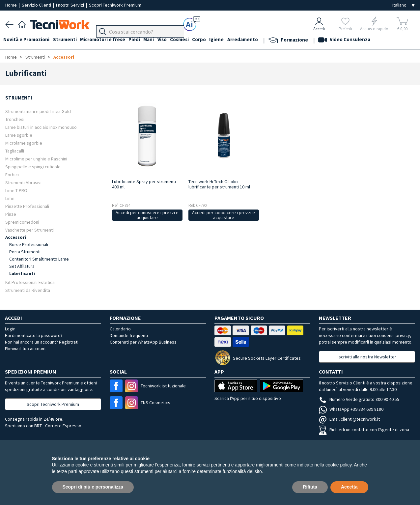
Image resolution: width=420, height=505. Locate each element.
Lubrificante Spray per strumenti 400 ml (144, 184)
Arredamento (261, 40)
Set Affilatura (22, 266)
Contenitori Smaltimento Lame (39, 259)
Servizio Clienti (37, 5)
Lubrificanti (22, 273)
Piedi (142, 40)
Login (10, 329)
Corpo (214, 40)
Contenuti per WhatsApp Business (143, 342)
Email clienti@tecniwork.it (349, 419)
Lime (10, 198)
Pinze (11, 214)
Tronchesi (15, 119)
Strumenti (69, 40)
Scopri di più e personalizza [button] (93, 487)
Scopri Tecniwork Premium (115, 5)
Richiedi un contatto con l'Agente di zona (364, 430)
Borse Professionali (29, 244)
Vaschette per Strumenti (29, 230)
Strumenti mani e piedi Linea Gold (38, 111)
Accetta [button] (349, 487)
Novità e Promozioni (28, 40)
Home (12, 5)
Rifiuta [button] (310, 487)
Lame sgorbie (19, 135)
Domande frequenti (129, 335)
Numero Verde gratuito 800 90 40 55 (359, 399)
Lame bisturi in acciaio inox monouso (41, 127)
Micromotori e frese (108, 40)
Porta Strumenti (25, 252)
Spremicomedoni (22, 222)
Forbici (12, 174)
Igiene (234, 40)
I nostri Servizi (70, 5)
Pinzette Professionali (27, 206)
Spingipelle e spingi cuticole (33, 167)
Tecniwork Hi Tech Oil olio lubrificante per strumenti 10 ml (219, 184)
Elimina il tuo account (25, 349)
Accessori (64, 57)
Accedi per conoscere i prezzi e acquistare (147, 215)
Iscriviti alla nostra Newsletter (367, 357)
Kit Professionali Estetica (30, 282)
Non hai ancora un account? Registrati (42, 342)
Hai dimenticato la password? (34, 335)
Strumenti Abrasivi (23, 182)
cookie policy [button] (338, 465)
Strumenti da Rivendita (28, 290)
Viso (173, 40)
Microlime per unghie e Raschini (36, 159)
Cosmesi (193, 40)
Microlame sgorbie (24, 143)
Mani (158, 40)
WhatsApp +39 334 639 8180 (351, 409)
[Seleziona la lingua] (404, 5)
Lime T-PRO (16, 190)
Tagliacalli (15, 151)
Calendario (120, 329)
